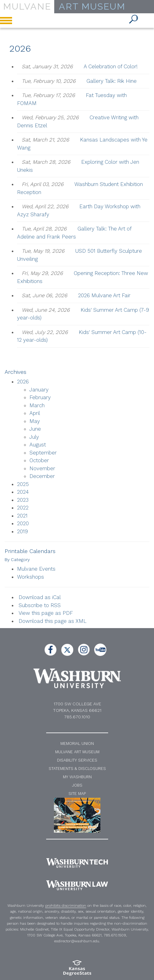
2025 (23, 484)
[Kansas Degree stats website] (77, 970)
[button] (134, 19)
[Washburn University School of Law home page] (77, 885)
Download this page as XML (53, 621)
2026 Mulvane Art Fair (104, 295)
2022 (23, 508)
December (42, 476)
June (35, 429)
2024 (23, 492)
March (37, 405)
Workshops (31, 577)
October (39, 460)
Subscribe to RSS (40, 605)
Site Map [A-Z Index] (77, 794)
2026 (23, 382)
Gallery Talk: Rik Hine (112, 81)
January (39, 390)
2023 (23, 500)
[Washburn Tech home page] (77, 863)
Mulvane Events (36, 569)
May (35, 421)
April (35, 413)
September (43, 453)
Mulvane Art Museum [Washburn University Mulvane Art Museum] (77, 752)
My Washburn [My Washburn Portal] (77, 777)
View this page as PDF (46, 613)
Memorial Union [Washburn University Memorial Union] (77, 743)
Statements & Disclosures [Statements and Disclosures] (77, 769)
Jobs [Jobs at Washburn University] (77, 785)
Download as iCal (40, 597)
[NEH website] (77, 815)
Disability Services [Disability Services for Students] (77, 760)
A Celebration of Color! (111, 66)
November (42, 468)
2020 (23, 523)
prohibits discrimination (66, 906)
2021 (22, 516)
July (34, 437)
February (40, 397)
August (38, 445)
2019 (22, 531)
